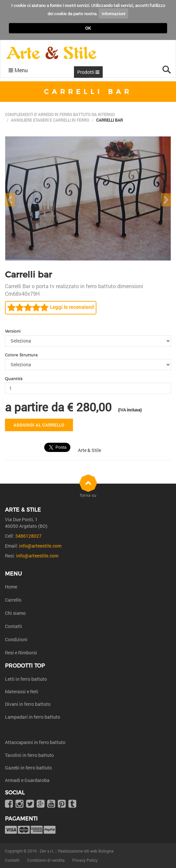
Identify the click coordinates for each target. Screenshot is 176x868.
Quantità (14, 379)
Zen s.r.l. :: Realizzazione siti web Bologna (77, 851)
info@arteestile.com (40, 546)
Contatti (14, 626)
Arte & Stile (89, 450)
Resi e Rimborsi (21, 653)
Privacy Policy (85, 860)
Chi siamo (15, 613)
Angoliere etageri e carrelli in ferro (50, 120)
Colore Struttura (21, 355)
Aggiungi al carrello (39, 425)
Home (11, 587)
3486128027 (28, 536)
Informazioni (113, 14)
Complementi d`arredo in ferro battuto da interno (60, 114)
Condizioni (16, 639)
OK (88, 28)
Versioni (13, 331)
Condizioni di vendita (46, 860)
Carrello (13, 600)
